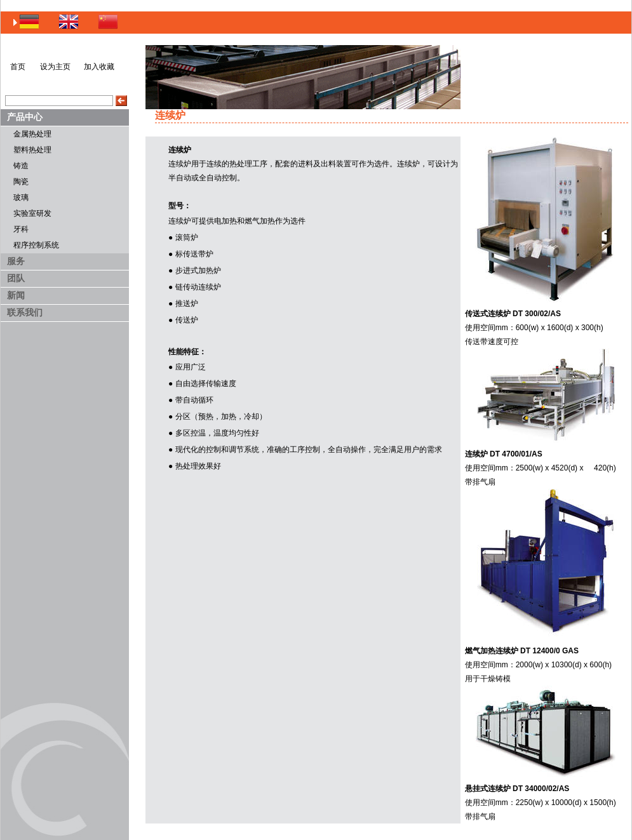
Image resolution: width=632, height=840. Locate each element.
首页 (18, 67)
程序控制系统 (36, 245)
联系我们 (25, 312)
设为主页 (55, 67)
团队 (16, 278)
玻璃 (21, 197)
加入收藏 (99, 67)
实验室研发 (32, 213)
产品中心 (25, 117)
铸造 (21, 166)
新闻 (16, 295)
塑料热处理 (32, 150)
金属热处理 (32, 134)
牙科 (21, 229)
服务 (16, 261)
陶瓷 (21, 182)
